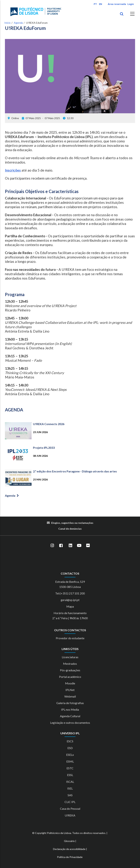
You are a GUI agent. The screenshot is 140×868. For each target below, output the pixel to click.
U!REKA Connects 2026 (49, 424)
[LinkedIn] (70, 545)
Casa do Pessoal (70, 809)
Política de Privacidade (70, 857)
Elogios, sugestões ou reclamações (72, 523)
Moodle (70, 683)
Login (131, 4)
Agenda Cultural (70, 716)
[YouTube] (79, 545)
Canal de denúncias (70, 529)
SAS (70, 795)
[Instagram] (52, 545)
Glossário (69, 841)
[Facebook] (61, 545)
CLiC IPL (70, 802)
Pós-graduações (70, 670)
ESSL (70, 775)
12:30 (68, 118)
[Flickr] (88, 545)
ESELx (70, 755)
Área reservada (117, 4)
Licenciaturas (70, 657)
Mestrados (70, 664)
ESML (70, 761)
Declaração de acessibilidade (69, 849)
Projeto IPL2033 (44, 448)
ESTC (70, 768)
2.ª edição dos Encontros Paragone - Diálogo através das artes (75, 471)
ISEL (70, 788)
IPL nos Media (70, 709)
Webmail (70, 696)
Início (7, 23)
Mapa (70, 606)
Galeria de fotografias (70, 703)
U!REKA (70, 815)
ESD (70, 748)
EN (101, 4)
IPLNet (70, 690)
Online (15, 118)
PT (95, 4)
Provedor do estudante (70, 638)
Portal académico (70, 677)
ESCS (70, 741)
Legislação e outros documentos (70, 723)
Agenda (18, 23)
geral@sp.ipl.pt (70, 600)
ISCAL (70, 782)
